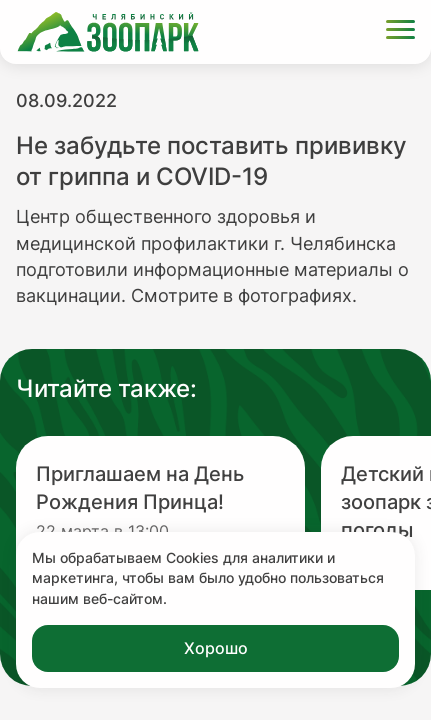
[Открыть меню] (400, 32)
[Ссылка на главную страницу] (108, 32)
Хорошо (216, 648)
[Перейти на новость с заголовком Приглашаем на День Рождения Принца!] (160, 513)
